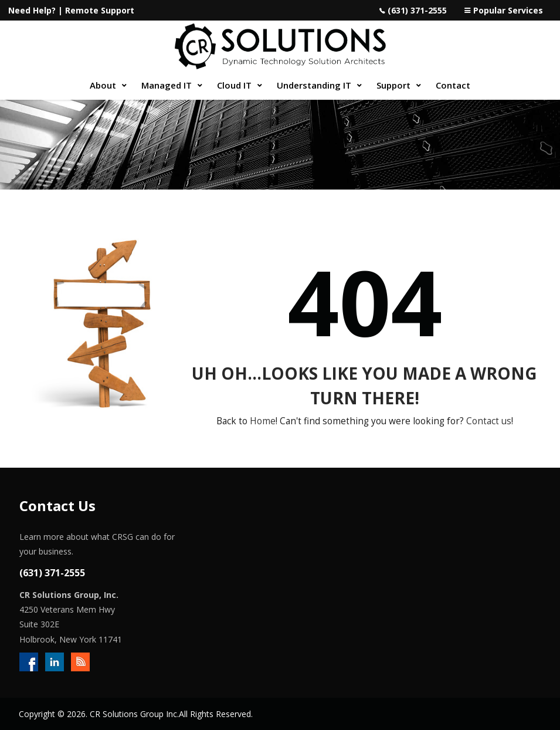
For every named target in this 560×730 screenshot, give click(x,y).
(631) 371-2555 (417, 10)
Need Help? (32, 10)
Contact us (489, 421)
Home (263, 421)
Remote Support (100, 10)
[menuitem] (107, 85)
